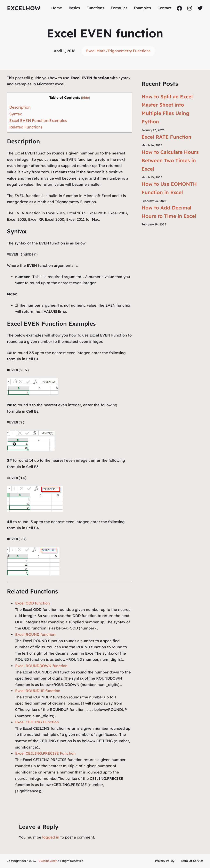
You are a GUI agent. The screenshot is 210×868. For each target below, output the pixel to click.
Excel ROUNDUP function (38, 691)
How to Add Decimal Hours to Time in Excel (169, 212)
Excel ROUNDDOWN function (41, 666)
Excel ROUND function (35, 634)
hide (86, 98)
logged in (51, 837)
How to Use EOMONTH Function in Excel (169, 188)
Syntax (16, 114)
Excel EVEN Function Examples (38, 120)
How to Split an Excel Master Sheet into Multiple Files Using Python (167, 109)
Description (20, 107)
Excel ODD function (33, 603)
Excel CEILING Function (37, 722)
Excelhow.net (48, 861)
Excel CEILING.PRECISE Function (45, 753)
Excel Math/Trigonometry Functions (118, 51)
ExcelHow (24, 8)
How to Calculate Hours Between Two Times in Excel (170, 160)
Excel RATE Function (166, 137)
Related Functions (26, 127)
